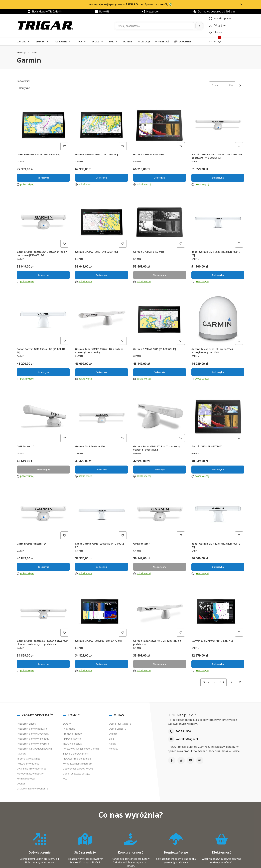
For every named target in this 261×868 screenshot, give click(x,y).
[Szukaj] (199, 26)
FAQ (65, 779)
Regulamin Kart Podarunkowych (34, 749)
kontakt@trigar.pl (187, 739)
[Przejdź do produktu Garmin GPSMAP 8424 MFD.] (160, 125)
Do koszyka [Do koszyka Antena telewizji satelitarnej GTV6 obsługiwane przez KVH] (218, 372)
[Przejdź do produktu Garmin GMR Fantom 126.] (102, 417)
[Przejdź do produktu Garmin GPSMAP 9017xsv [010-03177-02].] (102, 611)
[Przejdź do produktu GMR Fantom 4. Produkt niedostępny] (160, 514)
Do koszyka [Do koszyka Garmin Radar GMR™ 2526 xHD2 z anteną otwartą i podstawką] (101, 372)
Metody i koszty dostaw (30, 774)
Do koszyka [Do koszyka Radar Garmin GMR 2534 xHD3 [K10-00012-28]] (43, 372)
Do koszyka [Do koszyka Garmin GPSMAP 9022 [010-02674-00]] (101, 275)
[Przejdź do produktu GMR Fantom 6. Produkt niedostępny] (43, 417)
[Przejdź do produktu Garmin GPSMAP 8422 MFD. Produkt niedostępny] (160, 222)
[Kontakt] (220, 18)
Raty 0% (21, 754)
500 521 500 (183, 731)
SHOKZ (95, 42)
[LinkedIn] (200, 760)
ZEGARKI (40, 42)
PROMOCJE (144, 42)
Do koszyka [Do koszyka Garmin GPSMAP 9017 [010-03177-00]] (218, 664)
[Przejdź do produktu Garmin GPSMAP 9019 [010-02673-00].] (160, 320)
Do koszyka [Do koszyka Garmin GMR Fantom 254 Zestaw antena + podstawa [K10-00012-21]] (43, 275)
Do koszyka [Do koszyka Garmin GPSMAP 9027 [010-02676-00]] (43, 178)
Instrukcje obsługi (72, 744)
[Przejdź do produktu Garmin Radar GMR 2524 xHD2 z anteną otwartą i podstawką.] (160, 417)
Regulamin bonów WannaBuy (33, 739)
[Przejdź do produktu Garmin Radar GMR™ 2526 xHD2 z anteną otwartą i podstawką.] (102, 320)
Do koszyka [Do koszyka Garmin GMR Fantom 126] (101, 469)
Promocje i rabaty (73, 734)
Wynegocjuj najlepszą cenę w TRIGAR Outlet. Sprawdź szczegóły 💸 (130, 4)
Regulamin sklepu (26, 724)
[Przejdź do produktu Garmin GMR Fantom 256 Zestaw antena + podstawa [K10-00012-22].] (218, 125)
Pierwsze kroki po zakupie (77, 759)
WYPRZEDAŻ (162, 42)
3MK (111, 42)
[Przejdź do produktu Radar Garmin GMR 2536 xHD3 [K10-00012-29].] (218, 222)
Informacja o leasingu (29, 759)
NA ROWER (61, 42)
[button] (241, 4)
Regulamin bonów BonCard (32, 729)
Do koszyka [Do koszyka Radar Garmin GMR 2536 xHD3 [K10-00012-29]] (218, 275)
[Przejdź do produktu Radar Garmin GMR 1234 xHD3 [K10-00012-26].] (218, 514)
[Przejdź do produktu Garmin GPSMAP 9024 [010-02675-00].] (102, 125)
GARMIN (21, 42)
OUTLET (128, 42)
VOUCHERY (185, 42)
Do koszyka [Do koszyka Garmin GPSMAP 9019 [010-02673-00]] (160, 372)
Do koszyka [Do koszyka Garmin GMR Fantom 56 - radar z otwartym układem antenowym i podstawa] (43, 664)
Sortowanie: (23, 81)
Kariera (113, 744)
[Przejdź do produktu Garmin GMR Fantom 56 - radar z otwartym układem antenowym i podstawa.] (43, 611)
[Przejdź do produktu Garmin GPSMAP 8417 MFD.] (218, 417)
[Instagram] (181, 760)
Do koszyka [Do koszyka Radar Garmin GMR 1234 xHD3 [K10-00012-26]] (218, 567)
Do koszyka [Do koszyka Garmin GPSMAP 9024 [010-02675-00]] (101, 178)
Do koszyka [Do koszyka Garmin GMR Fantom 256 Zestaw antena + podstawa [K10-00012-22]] (218, 178)
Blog (111, 739)
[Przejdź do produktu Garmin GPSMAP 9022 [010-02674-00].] (102, 222)
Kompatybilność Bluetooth (78, 764)
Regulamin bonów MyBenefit (33, 734)
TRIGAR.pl (21, 52)
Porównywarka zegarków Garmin (81, 749)
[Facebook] (172, 760)
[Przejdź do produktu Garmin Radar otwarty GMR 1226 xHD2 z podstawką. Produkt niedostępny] (160, 611)
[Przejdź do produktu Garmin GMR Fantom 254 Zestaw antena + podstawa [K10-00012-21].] (43, 222)
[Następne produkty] (231, 682)
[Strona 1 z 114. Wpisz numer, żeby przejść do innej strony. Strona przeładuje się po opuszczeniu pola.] (223, 85)
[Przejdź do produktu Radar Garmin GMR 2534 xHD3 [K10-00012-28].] (43, 320)
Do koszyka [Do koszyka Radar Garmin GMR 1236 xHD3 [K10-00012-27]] (101, 567)
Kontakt (113, 749)
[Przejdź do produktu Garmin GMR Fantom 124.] (43, 514)
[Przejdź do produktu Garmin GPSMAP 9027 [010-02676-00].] (43, 125)
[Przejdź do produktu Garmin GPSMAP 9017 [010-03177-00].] (218, 611)
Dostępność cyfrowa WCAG (78, 769)
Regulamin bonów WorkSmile (33, 744)
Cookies (21, 784)
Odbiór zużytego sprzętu (76, 774)
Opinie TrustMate (119, 724)
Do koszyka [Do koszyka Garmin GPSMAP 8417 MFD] (218, 469)
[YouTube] (190, 760)
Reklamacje (69, 729)
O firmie (113, 734)
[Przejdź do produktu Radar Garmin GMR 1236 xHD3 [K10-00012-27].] (102, 514)
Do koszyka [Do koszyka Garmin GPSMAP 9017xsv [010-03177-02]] (101, 664)
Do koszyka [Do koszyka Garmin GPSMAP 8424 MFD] (160, 178)
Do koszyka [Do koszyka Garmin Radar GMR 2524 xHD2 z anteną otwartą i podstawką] (160, 469)
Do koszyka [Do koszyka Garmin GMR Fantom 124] (43, 567)
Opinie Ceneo (117, 729)
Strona (215, 85)
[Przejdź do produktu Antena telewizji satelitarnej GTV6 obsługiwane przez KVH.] (218, 320)
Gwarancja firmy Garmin (30, 769)
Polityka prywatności (28, 764)
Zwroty (67, 724)
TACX (79, 42)
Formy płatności (26, 779)
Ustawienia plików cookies (31, 789)
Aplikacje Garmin (72, 739)
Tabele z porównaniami (76, 754)
